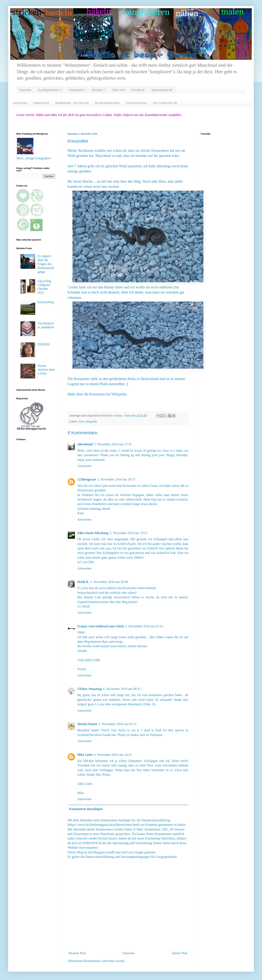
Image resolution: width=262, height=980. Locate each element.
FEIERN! (44, 344)
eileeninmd (85, 444)
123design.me (87, 479)
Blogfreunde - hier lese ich (72, 103)
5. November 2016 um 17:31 (113, 444)
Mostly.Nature (87, 724)
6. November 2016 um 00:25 (122, 689)
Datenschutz (41, 103)
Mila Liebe (85, 755)
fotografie (91, 421)
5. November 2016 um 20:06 (109, 582)
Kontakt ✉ (138, 90)
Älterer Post (179, 953)
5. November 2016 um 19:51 (129, 533)
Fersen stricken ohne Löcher (46, 370)
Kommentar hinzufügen (86, 809)
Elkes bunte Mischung (93, 533)
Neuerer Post (77, 953)
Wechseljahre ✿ (161, 90)
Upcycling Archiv (136, 103)
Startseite (25, 90)
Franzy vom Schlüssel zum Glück (101, 626)
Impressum (20, 103)
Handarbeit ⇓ (77, 90)
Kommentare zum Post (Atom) (104, 961)
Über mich (119, 90)
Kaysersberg (46, 302)
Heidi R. (83, 582)
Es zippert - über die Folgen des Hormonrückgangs (46, 264)
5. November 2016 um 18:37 (116, 479)
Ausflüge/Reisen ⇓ (50, 90)
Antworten (84, 466)
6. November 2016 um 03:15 (117, 724)
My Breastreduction (107, 103)
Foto (81, 421)
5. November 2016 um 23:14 (144, 626)
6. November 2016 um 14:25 (113, 755)
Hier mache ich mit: (165, 103)
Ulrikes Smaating (90, 689)
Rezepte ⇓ (99, 90)
